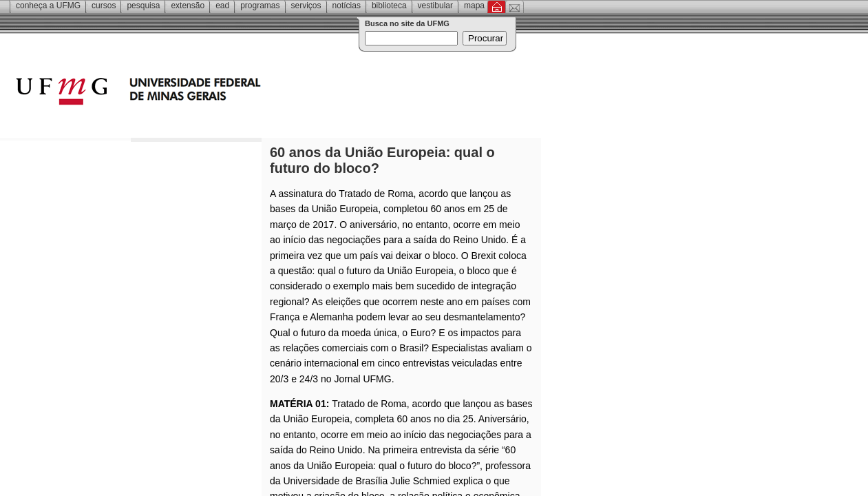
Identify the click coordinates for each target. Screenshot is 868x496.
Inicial (497, 7)
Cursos (104, 6)
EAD (222, 6)
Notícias (347, 6)
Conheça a (48, 6)
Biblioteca (389, 6)
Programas (260, 6)
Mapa (474, 6)
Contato (515, 7)
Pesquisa (143, 6)
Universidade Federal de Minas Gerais (217, 93)
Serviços (306, 6)
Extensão (188, 6)
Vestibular (435, 6)
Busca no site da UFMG (407, 23)
